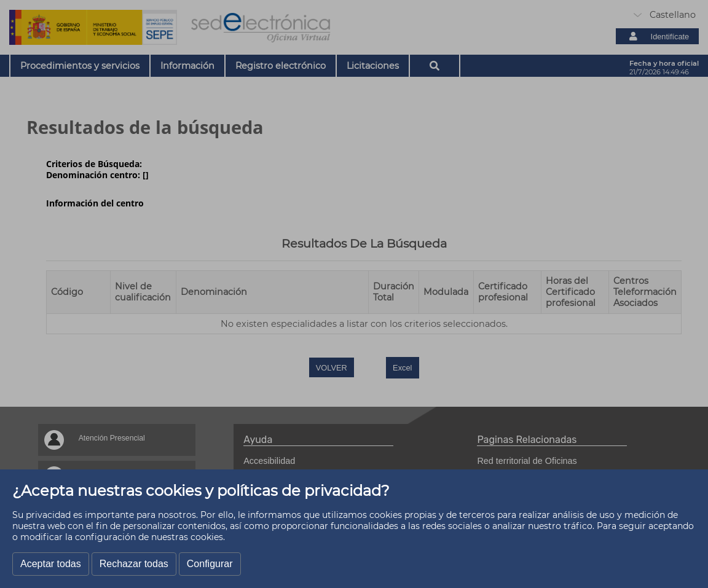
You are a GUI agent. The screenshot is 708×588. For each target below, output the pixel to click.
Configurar (210, 564)
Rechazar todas (134, 564)
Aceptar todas (51, 564)
